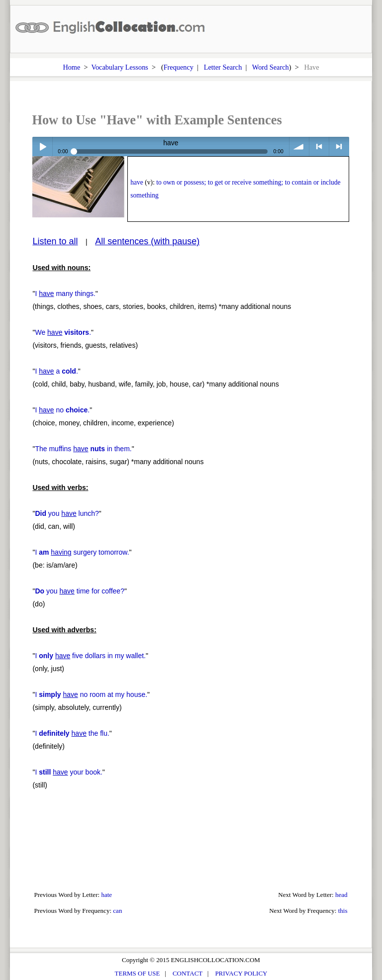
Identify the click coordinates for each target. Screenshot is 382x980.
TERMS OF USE (138, 973)
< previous (319, 147)
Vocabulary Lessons (120, 67)
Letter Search (223, 67)
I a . (56, 371)
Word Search (271, 67)
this (343, 911)
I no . (62, 410)
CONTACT (188, 973)
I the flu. (72, 733)
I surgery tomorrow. (82, 552)
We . (63, 332)
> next (339, 147)
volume (299, 147)
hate (106, 895)
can (117, 911)
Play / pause (42, 147)
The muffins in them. (83, 449)
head (341, 895)
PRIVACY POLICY (241, 973)
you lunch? (67, 513)
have (137, 182)
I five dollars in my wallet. (90, 656)
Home (71, 67)
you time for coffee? (80, 591)
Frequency (179, 67)
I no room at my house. (91, 694)
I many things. (65, 294)
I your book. (68, 772)
